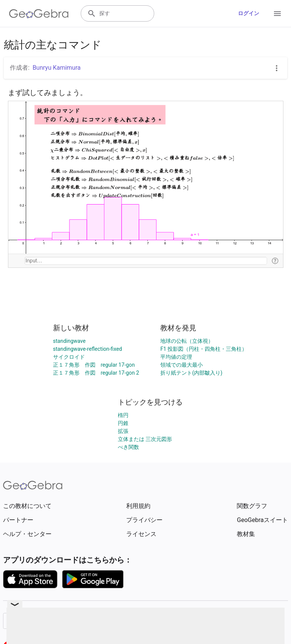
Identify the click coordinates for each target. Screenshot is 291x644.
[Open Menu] (277, 14)
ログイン (249, 13)
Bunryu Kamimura (57, 68)
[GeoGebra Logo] (39, 14)
